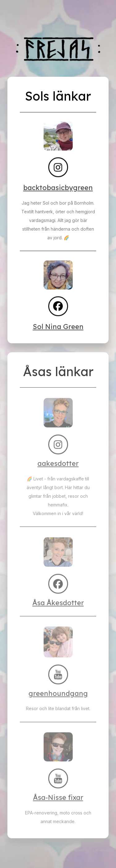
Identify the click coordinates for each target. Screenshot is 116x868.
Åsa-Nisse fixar (58, 797)
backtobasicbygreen (58, 188)
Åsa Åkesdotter (58, 603)
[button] (58, 167)
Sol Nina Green (58, 327)
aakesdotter (58, 463)
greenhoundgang (58, 693)
